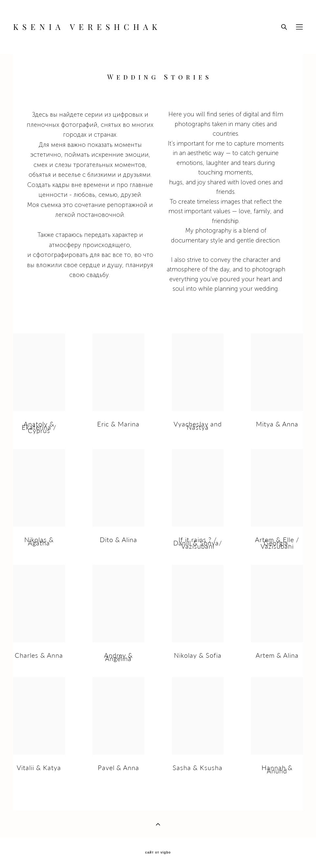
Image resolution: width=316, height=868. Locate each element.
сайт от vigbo (158, 853)
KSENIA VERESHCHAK (87, 27)
